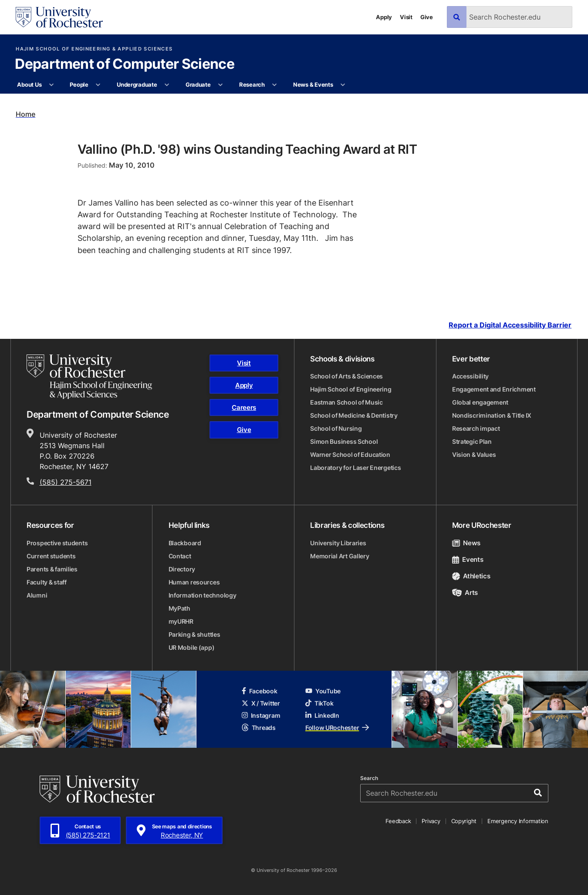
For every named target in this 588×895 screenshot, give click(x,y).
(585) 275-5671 (66, 482)
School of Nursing (336, 428)
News (466, 543)
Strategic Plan (472, 441)
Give (427, 17)
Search (369, 778)
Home (25, 114)
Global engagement (480, 402)
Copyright (464, 821)
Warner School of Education (350, 454)
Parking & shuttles (194, 634)
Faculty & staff (47, 582)
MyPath (179, 608)
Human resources (194, 582)
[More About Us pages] (52, 85)
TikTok (319, 703)
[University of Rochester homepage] (59, 17)
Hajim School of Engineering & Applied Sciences (94, 49)
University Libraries (338, 543)
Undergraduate (137, 84)
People (79, 84)
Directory (182, 569)
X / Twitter (261, 703)
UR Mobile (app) (192, 647)
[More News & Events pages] (343, 85)
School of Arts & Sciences (346, 376)
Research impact (476, 428)
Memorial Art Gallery (340, 556)
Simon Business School (344, 441)
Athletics (471, 576)
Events (468, 559)
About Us (29, 84)
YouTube (323, 691)
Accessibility (470, 376)
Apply (384, 17)
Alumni (37, 595)
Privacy (431, 821)
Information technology (203, 595)
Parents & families (52, 569)
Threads (259, 728)
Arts (465, 593)
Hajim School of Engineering (351, 389)
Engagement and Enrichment (494, 389)
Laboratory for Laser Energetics (355, 468)
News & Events (313, 84)
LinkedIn (322, 715)
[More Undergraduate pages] (167, 85)
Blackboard (185, 543)
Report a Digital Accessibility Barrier (510, 326)
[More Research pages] (275, 85)
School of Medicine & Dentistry (354, 415)
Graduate (198, 84)
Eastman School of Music (346, 402)
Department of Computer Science (125, 64)
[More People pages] (98, 85)
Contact (180, 556)
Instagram (261, 715)
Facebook (260, 691)
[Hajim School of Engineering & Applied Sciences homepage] (89, 377)
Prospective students (57, 543)
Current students (51, 556)
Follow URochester (337, 728)
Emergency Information (518, 821)
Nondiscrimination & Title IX (492, 415)
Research (252, 84)
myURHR (181, 621)
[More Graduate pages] (221, 85)
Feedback (398, 821)
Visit (406, 17)
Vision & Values (474, 454)
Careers (244, 407)
